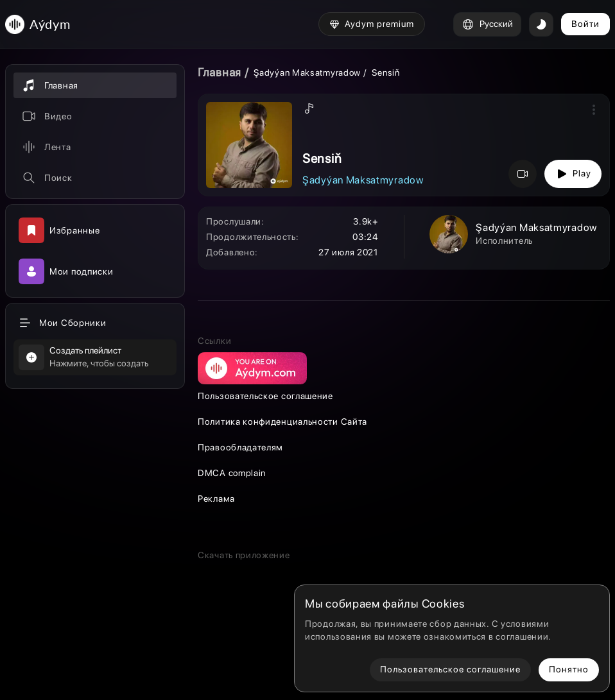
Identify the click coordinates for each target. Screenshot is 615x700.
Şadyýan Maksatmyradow (307, 73)
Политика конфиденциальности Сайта (282, 422)
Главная (220, 72)
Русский (487, 24)
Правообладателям (240, 447)
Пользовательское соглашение (265, 396)
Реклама (216, 499)
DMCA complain (232, 473)
